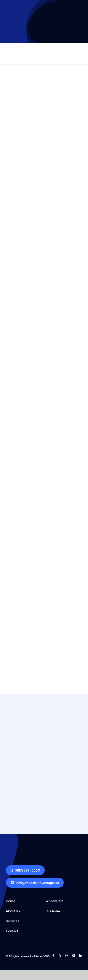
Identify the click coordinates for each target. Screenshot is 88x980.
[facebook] (53, 956)
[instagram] (67, 956)
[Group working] (19, 847)
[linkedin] (81, 956)
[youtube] (74, 956)
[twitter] (60, 956)
